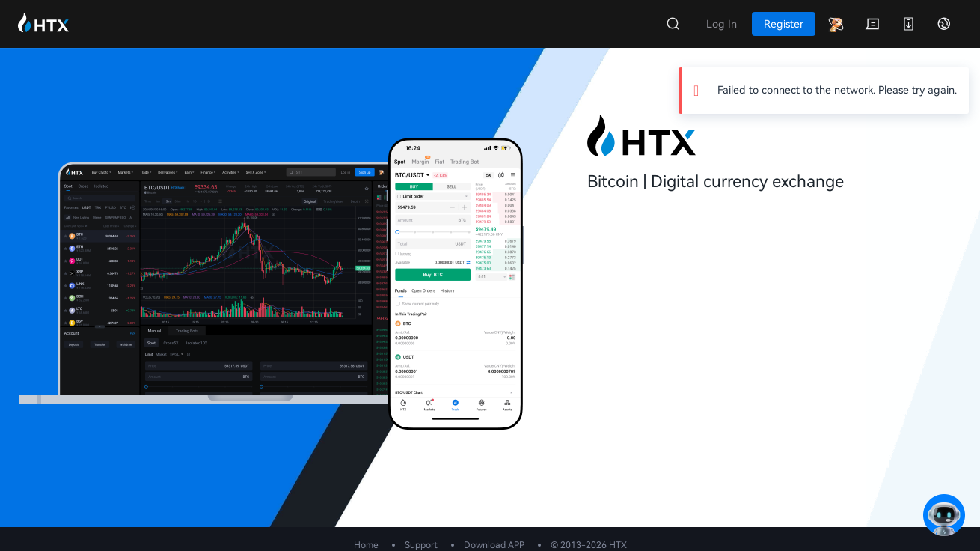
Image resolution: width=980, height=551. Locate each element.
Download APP (494, 545)
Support (421, 545)
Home (366, 545)
